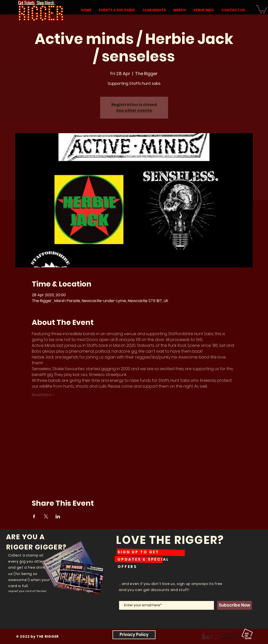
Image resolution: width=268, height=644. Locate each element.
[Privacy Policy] (134, 635)
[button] (261, 9)
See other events (134, 110)
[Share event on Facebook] (34, 516)
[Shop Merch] (45, 2)
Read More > (43, 395)
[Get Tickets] (26, 2)
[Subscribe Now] (234, 605)
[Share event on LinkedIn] (58, 516)
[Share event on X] (46, 516)
